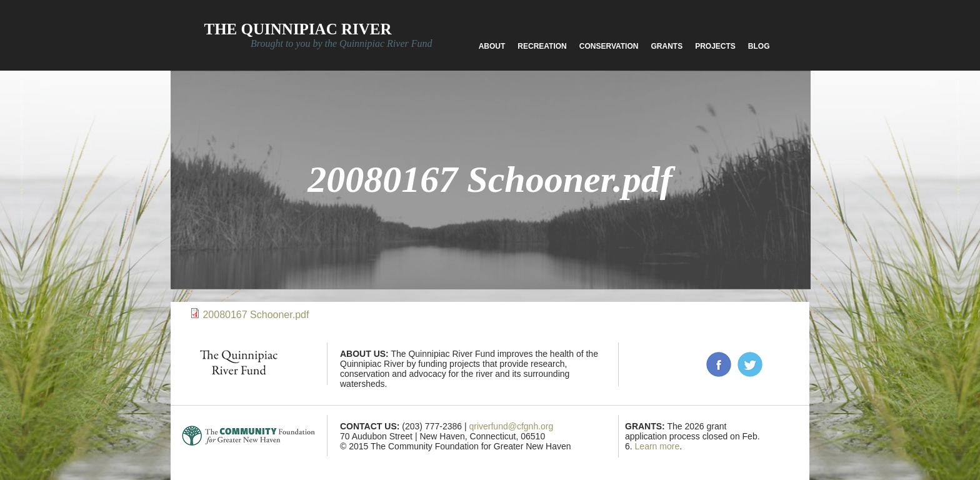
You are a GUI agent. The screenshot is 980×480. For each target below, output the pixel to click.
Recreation (542, 46)
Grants (667, 46)
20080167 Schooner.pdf (256, 315)
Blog (759, 46)
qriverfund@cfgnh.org (511, 426)
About (492, 46)
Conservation (609, 46)
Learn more (657, 446)
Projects (715, 46)
